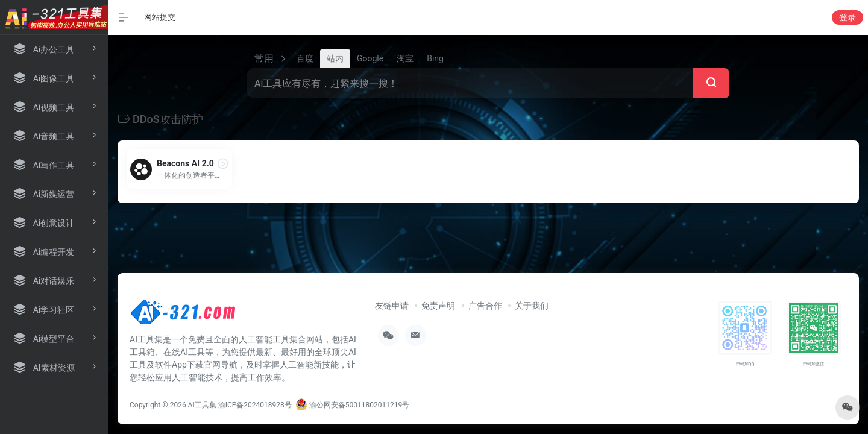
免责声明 (438, 306)
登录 (848, 17)
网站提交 (160, 17)
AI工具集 (202, 405)
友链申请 (392, 306)
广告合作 (485, 306)
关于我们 (532, 306)
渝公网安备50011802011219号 (352, 405)
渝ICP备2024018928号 (255, 405)
